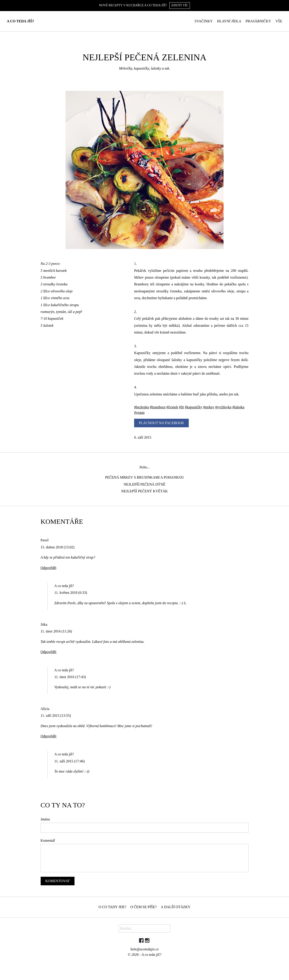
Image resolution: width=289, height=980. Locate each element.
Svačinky (204, 21)
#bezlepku (142, 407)
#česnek (172, 407)
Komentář (48, 840)
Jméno (45, 819)
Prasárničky (258, 21)
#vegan (139, 412)
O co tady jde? (112, 907)
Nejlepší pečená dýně (145, 484)
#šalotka (238, 407)
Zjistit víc (180, 5)
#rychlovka (223, 407)
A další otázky (176, 907)
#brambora (158, 407)
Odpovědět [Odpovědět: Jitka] (49, 652)
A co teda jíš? (20, 21)
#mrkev (209, 407)
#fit (182, 407)
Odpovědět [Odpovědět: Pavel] (49, 568)
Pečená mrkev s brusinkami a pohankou (144, 477)
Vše (279, 21)
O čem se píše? (143, 907)
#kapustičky (194, 407)
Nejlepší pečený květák (144, 491)
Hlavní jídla (229, 21)
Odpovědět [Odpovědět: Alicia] (49, 736)
